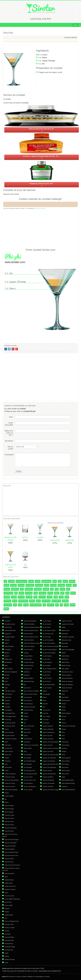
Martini (73, 593)
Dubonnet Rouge (29, 681)
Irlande (57, 593)
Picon (63, 720)
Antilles (38, 581)
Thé (6, 918)
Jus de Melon (47, 665)
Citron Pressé (9, 751)
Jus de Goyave (47, 656)
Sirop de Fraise (9, 825)
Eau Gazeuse (28, 697)
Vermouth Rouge (10, 947)
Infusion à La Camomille (31, 745)
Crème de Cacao (10, 777)
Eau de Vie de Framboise (31, 691)
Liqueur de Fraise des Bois (51, 755)
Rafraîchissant (23, 601)
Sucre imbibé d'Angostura (12, 899)
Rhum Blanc (65, 764)
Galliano (26, 716)
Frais (57, 589)
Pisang (64, 729)
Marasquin (65, 646)
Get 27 (26, 720)
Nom (11, 417)
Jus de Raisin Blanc (49, 685)
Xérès (6, 963)
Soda (20, 605)
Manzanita (65, 643)
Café (6, 688)
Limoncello (46, 723)
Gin (43, 64)
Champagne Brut (10, 713)
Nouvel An (42, 597)
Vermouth (7, 934)
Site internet (9, 441)
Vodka (66, 605)
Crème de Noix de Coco (31, 637)
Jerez (25, 751)
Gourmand (29, 593)
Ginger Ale (27, 729)
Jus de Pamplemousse (50, 669)
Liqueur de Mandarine (49, 774)
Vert (57, 605)
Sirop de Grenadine (11, 843)
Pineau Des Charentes (68, 726)
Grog (36, 593)
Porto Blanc (65, 742)
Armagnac (8, 650)
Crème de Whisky (29, 646)
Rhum (38, 601)
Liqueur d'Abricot (48, 726)
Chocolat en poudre (11, 739)
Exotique (46, 589)
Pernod (64, 716)
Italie (62, 593)
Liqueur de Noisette (49, 783)
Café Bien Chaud (10, 691)
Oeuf (63, 694)
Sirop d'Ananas (9, 806)
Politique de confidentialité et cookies (38, 977)
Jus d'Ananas (28, 764)
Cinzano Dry (8, 748)
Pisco (63, 732)
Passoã (64, 704)
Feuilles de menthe (29, 707)
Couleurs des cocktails (40, 208)
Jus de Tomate (47, 688)
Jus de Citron (47, 627)
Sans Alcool (8, 605)
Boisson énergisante (11, 672)
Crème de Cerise (10, 786)
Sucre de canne (9, 896)
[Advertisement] (40, 228)
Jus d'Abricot (27, 755)
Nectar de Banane (67, 678)
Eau (25, 685)
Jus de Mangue (47, 662)
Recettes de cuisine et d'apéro (14, 977)
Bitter (6, 665)
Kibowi (45, 697)
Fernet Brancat (28, 704)
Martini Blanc (66, 656)
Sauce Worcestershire (68, 790)
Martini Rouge (66, 665)
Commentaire (9, 455)
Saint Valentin (56, 601)
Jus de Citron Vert (48, 634)
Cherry (7, 729)
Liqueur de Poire (67, 621)
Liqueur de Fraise (48, 751)
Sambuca (64, 786)
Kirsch (44, 701)
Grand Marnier (28, 739)
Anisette (7, 640)
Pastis (61, 597)
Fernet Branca (28, 701)
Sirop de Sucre (9, 862)
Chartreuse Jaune (10, 723)
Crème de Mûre (28, 634)
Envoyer (19, 471)
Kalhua (45, 691)
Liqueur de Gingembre (49, 767)
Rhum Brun (65, 767)
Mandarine (65, 634)
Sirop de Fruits (9, 831)
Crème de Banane (10, 774)
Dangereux (15, 589)
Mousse (14, 597)
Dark (22, 589)
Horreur (50, 593)
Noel (35, 597)
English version (71, 38)
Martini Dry (65, 659)
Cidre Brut (8, 745)
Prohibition (7, 601)
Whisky (73, 605)
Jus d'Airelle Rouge (29, 761)
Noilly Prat (65, 691)
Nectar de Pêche (67, 688)
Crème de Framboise (11, 790)
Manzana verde (66, 640)
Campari (7, 704)
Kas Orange (46, 694)
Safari (63, 777)
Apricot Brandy (9, 646)
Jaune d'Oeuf (28, 748)
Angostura (8, 634)
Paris (56, 597)
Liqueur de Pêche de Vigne (51, 790)
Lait (44, 707)
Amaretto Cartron (10, 624)
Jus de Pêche (47, 672)
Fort (52, 589)
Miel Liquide (65, 669)
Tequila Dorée (9, 915)
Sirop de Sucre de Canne (12, 865)
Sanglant (65, 601)
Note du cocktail (10, 448)
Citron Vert (8, 755)
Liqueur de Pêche (48, 786)
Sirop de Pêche (9, 859)
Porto (67, 597)
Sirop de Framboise (11, 828)
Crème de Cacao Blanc (12, 780)
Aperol (7, 643)
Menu (75, 25)
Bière (54, 581)
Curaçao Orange (29, 662)
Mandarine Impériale (68, 637)
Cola (75, 585)
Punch (15, 601)
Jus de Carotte (28, 790)
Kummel (45, 704)
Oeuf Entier (65, 697)
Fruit (68, 589)
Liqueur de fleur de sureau (51, 748)
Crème (7, 771)
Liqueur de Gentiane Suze (51, 764)
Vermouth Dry (9, 944)
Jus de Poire (46, 675)
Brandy (6, 585)
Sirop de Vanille (9, 873)
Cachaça (13, 585)
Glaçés (21, 593)
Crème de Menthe (29, 624)
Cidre (6, 742)
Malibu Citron (66, 630)
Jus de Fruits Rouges (49, 653)
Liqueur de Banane (48, 732)
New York (21, 597)
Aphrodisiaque (46, 581)
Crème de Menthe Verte (31, 630)
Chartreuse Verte (10, 726)
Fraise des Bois (28, 710)
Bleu (60, 581)
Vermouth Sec (9, 950)
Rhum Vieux (65, 774)
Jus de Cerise (47, 624)
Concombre (8, 767)
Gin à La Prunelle (29, 726)
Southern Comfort (10, 889)
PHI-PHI (8, 33)
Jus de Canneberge (30, 786)
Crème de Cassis (10, 783)
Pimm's (64, 723)
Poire (63, 736)
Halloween (43, 593)
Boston (65, 581)
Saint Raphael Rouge (68, 783)
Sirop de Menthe (10, 849)
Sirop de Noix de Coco (11, 855)
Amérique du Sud (21, 581)
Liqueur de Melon (48, 777)
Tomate (7, 931)
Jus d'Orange (28, 767)
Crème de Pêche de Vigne (32, 643)
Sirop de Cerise (9, 818)
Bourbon (72, 581)
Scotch (7, 793)
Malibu (64, 627)
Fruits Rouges (9, 593)
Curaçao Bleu (28, 659)
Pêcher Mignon (66, 713)
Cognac (69, 585)
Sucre (6, 893)
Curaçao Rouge (28, 665)
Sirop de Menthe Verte (11, 852)
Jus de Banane (28, 783)
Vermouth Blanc (9, 937)
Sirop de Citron (9, 821)
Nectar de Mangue (67, 685)
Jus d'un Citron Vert (30, 780)
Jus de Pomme (47, 678)
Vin (61, 605)
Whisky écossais (10, 959)
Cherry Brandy (9, 732)
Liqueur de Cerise (48, 739)
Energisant (38, 589)
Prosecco (64, 748)
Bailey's (7, 653)
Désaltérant (29, 589)
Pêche (64, 710)
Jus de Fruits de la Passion (51, 646)
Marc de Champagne (68, 650)
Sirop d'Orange (9, 809)
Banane (7, 656)
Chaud (47, 585)
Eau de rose (27, 688)
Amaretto (7, 621)
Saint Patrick (46, 601)
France (62, 589)
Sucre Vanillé (9, 905)
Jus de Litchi (46, 659)
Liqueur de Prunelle (68, 624)
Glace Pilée (27, 732)
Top (44, 605)
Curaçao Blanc (28, 656)
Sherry (45, 58)
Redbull (32, 601)
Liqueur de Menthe (48, 780)
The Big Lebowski (36, 605)
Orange (50, 597)
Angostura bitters (10, 637)
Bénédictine (8, 662)
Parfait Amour (66, 701)
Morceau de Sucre (67, 672)
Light (67, 593)
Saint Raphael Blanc (68, 780)
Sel (6, 799)
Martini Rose (65, 662)
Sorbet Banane (9, 880)
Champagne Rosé (10, 716)
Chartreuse (39, 585)
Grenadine (27, 742)
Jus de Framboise (48, 640)
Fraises (26, 713)
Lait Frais (45, 713)
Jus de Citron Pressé (49, 630)
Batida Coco (8, 659)
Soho (6, 877)
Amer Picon (8, 627)
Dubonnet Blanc (28, 678)
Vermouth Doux (9, 940)
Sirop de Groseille (10, 846)
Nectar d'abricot (66, 675)
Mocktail (7, 597)
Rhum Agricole (66, 758)
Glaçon (26, 736)
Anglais (31, 581)
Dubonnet (27, 675)
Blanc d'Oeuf (8, 669)
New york (29, 597)
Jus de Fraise (47, 637)
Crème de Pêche (29, 640)
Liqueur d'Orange (49, 61)
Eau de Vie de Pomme (30, 694)
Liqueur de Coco (48, 745)
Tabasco (7, 909)
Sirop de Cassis (9, 815)
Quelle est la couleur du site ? (9, 433)
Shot (15, 605)
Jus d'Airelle (27, 758)
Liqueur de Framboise (49, 758)
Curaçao (7, 589)
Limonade (46, 720)
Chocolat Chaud (9, 736)
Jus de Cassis (47, 621)
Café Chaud (8, 694)
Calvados (21, 585)
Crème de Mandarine (30, 621)
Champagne (30, 585)
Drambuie (27, 672)
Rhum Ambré (66, 761)
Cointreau (7, 761)
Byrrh (6, 681)
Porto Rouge (65, 745)
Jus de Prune (47, 681)
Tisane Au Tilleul (10, 928)
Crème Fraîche (28, 650)
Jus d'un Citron (28, 777)
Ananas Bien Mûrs (10, 630)
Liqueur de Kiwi (47, 771)
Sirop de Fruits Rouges (12, 840)
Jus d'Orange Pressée (30, 774)
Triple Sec (51, 605)
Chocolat (53, 585)
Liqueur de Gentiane (49, 761)
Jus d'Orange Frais (29, 771)
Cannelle (7, 707)
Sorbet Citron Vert (10, 886)
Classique (61, 585)
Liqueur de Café (47, 736)
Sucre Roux (8, 902)
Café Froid (8, 697)
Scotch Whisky (9, 796)
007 (5, 581)
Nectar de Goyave (67, 681)
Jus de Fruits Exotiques (50, 650)
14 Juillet (11, 581)
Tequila (26, 605)
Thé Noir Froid (9, 924)
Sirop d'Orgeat (9, 812)
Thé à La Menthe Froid (12, 921)
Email (9, 424)
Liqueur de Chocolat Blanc (51, 742)
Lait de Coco (46, 710)
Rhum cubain (66, 771)
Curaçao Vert (28, 669)
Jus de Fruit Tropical (49, 643)
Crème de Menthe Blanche (32, 627)
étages (6, 609)
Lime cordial (46, 716)
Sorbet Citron (9, 883)
